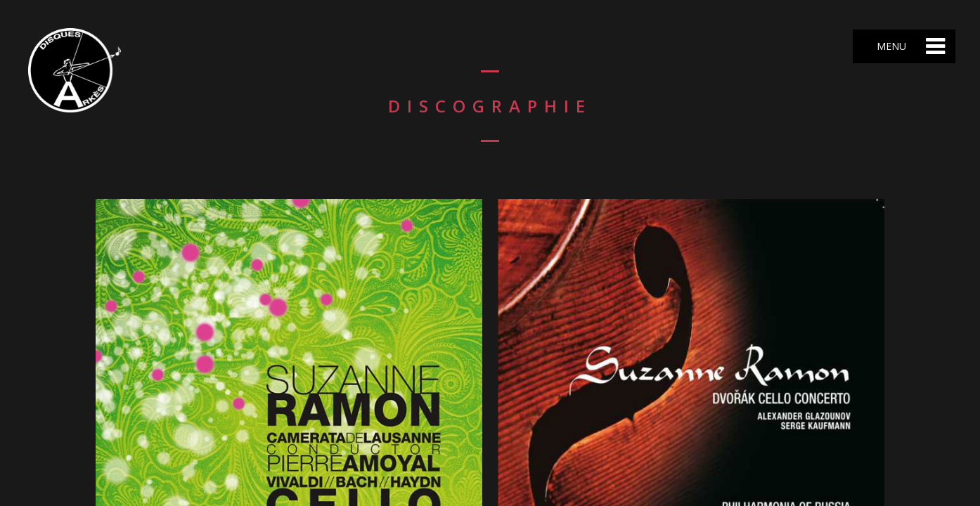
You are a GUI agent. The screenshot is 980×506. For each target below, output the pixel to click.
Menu (890, 46)
